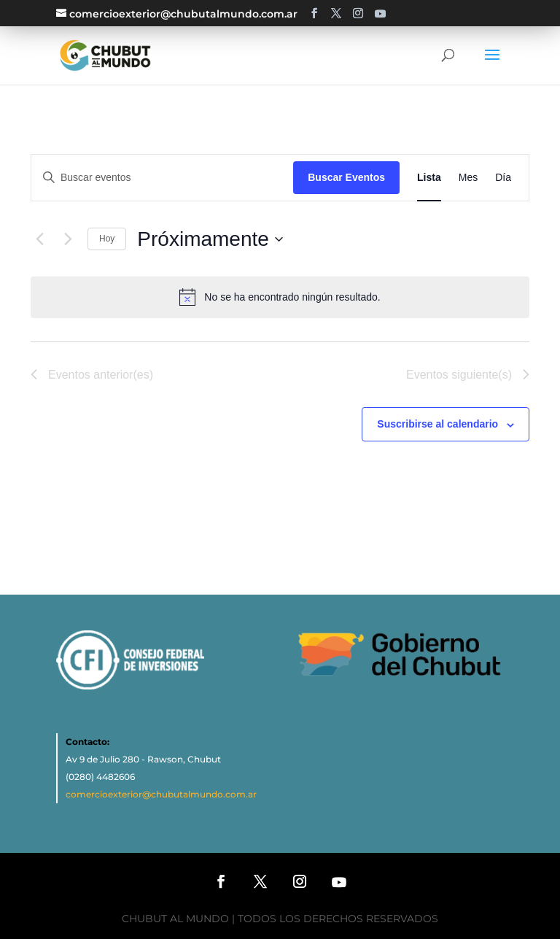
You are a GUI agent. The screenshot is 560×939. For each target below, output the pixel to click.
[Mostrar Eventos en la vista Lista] (429, 178)
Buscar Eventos (346, 177)
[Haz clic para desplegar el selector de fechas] (210, 239)
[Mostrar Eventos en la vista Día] (503, 178)
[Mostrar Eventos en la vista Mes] (468, 178)
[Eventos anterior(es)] (39, 239)
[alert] (292, 297)
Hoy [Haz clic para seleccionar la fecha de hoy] (107, 239)
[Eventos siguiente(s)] (68, 239)
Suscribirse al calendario (437, 424)
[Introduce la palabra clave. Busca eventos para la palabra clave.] (162, 178)
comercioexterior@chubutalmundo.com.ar (161, 794)
